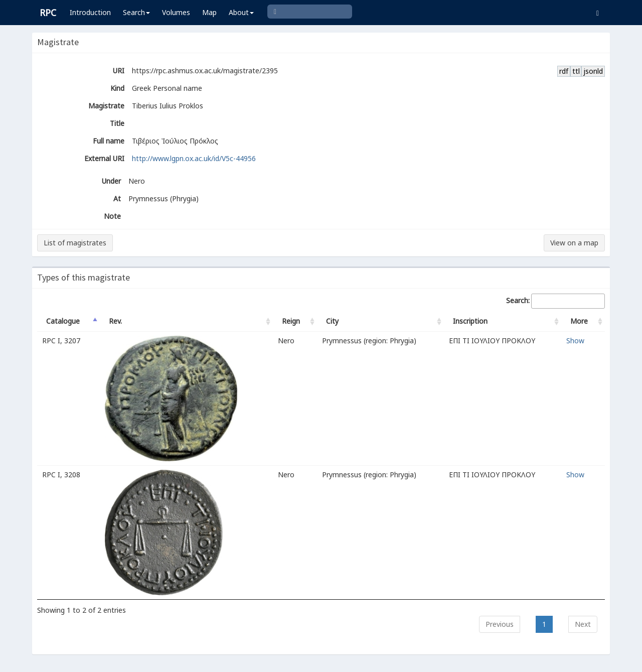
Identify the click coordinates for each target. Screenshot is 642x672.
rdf (564, 71)
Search (136, 12)
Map (209, 12)
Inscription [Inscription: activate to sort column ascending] (470, 321)
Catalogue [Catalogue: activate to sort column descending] (63, 321)
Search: (555, 301)
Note (112, 216)
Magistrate (106, 106)
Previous (500, 624)
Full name (109, 141)
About (241, 12)
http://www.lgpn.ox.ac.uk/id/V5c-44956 (194, 158)
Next (583, 624)
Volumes (176, 12)
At (117, 198)
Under (111, 181)
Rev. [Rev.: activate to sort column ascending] (115, 321)
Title (117, 123)
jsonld (593, 71)
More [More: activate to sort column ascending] (579, 321)
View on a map (574, 243)
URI (119, 71)
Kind (117, 88)
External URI (104, 158)
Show (575, 341)
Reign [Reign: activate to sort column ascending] (291, 321)
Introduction (90, 12)
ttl (576, 71)
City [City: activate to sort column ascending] (332, 321)
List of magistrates (75, 243)
